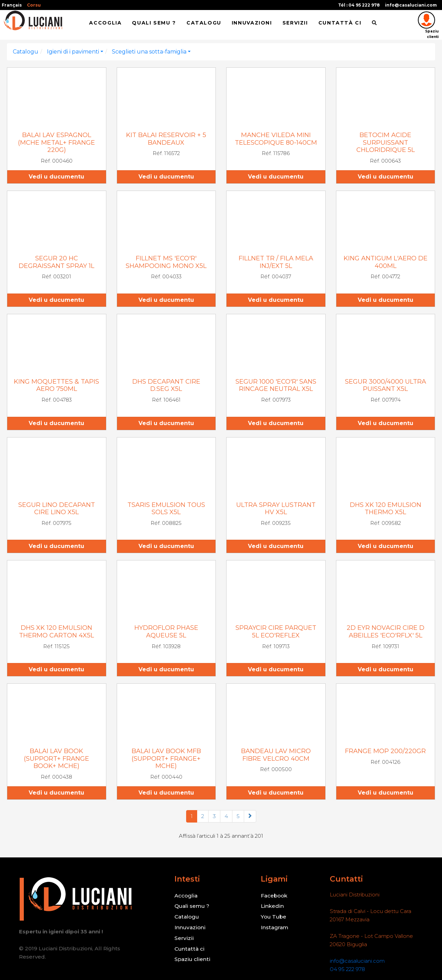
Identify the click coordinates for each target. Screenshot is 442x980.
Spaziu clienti (192, 957)
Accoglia (105, 23)
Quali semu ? (154, 23)
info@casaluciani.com (411, 5)
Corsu (34, 5)
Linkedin (272, 906)
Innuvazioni (252, 23)
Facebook (274, 895)
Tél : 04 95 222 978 (359, 5)
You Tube (274, 916)
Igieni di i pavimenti (73, 52)
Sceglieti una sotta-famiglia (149, 52)
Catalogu (204, 23)
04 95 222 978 (347, 969)
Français (12, 5)
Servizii (295, 23)
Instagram (275, 926)
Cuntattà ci (340, 23)
